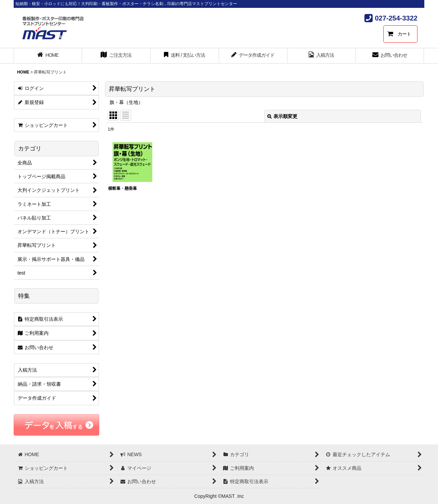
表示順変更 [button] (282, 116)
